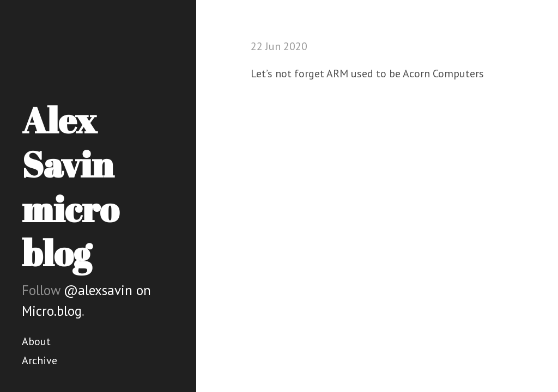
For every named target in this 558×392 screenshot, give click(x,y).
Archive (40, 360)
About (36, 341)
